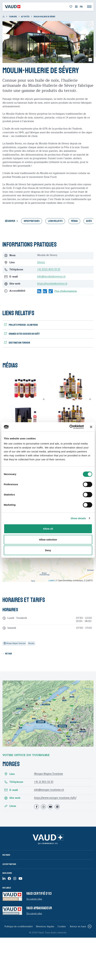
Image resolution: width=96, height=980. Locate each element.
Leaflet (51, 581)
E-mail (11, 790)
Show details (78, 518)
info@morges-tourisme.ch (49, 790)
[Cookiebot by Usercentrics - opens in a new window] (69, 427)
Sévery (41, 262)
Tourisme (13, 17)
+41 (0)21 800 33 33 (49, 269)
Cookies (62, 926)
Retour (8, 654)
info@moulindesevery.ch (51, 277)
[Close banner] (91, 427)
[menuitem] (82, 7)
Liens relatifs (55, 221)
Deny (48, 550)
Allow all (48, 529)
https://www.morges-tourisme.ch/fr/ (55, 798)
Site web (12, 798)
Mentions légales (45, 926)
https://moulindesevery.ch (52, 284)
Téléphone (14, 782)
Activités (25, 17)
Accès (89, 221)
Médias (74, 221)
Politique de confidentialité (18, 926)
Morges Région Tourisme (48, 774)
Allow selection (48, 540)
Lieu (9, 774)
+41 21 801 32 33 (44, 782)
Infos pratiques (32, 221)
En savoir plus (34, 899)
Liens (10, 806)
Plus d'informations (66, 291)
